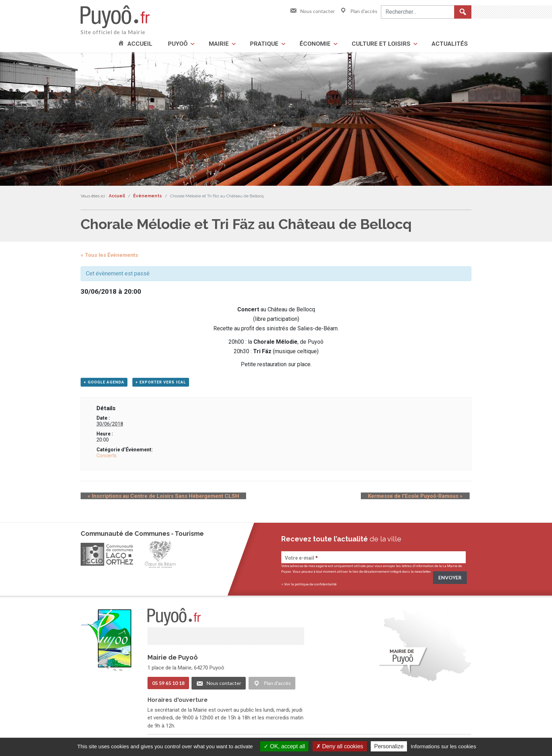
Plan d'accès (359, 11)
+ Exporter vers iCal (161, 384)
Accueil (140, 44)
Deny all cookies (340, 746)
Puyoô (178, 44)
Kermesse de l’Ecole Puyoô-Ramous (422, 498)
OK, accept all (284, 746)
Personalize (389, 746)
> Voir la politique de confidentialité (309, 586)
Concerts (106, 458)
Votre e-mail (301, 560)
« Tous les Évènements (109, 255)
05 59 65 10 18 (168, 685)
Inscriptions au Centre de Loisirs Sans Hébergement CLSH (156, 498)
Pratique (264, 44)
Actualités (450, 44)
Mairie (219, 44)
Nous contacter (312, 11)
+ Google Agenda (104, 384)
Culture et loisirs (381, 44)
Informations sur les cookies (443, 746)
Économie (315, 44)
